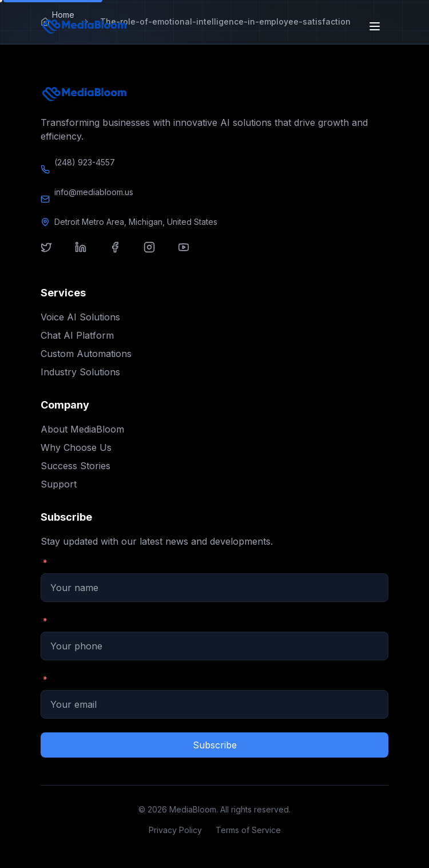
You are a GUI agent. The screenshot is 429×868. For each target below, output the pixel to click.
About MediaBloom (82, 429)
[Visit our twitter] (53, 254)
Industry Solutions (80, 372)
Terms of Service (248, 830)
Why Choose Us (76, 447)
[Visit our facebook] (122, 254)
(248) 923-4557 (85, 162)
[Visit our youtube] (190, 254)
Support (59, 484)
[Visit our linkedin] (88, 254)
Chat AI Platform (77, 335)
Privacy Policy (175, 830)
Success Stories (76, 466)
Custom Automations (86, 354)
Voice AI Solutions (80, 317)
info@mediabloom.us (94, 192)
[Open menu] (376, 26)
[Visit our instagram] (156, 254)
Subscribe (215, 745)
